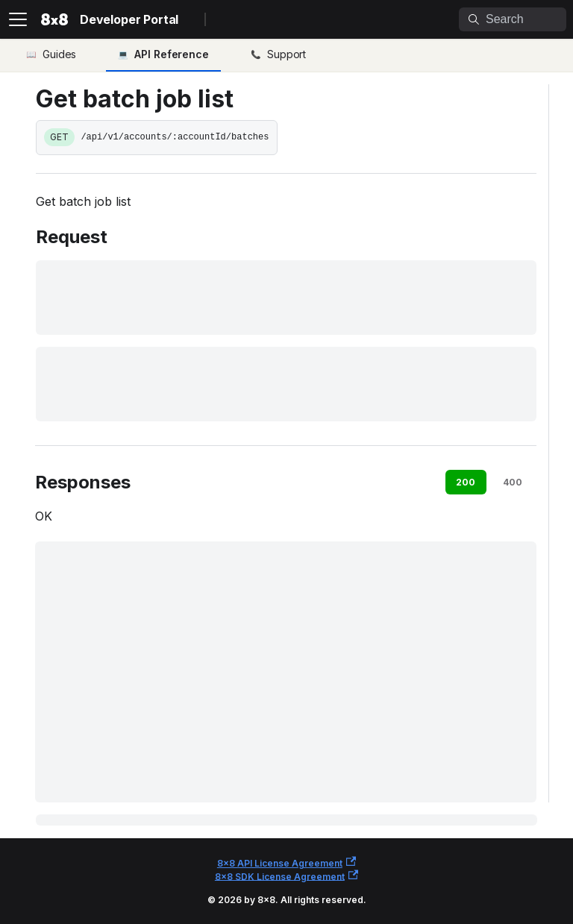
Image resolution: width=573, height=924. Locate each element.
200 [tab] (466, 482)
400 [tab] (513, 482)
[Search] (513, 19)
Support (286, 54)
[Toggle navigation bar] (18, 19)
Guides (59, 54)
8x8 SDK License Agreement (286, 876)
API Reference (172, 54)
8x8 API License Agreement (286, 862)
